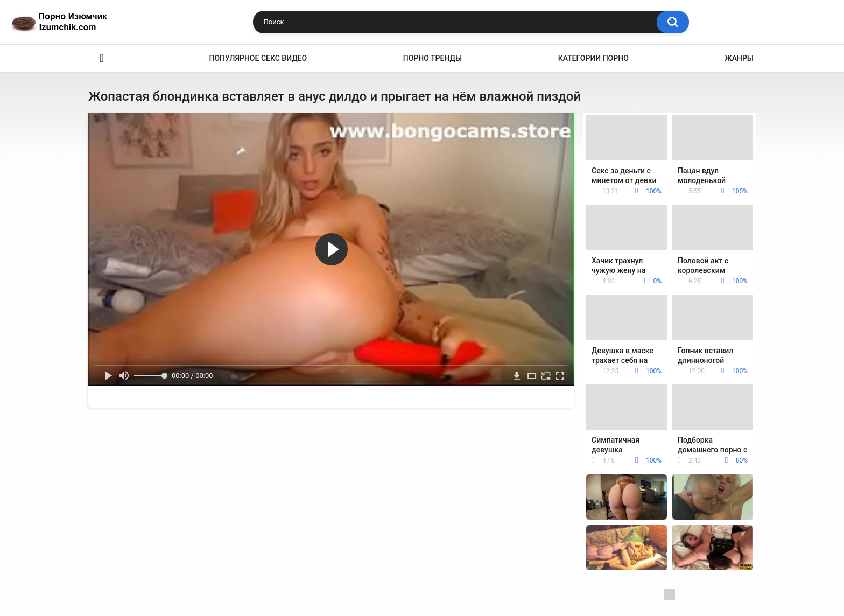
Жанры (739, 58)
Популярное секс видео (258, 58)
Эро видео (102, 58)
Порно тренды (432, 58)
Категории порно (593, 58)
